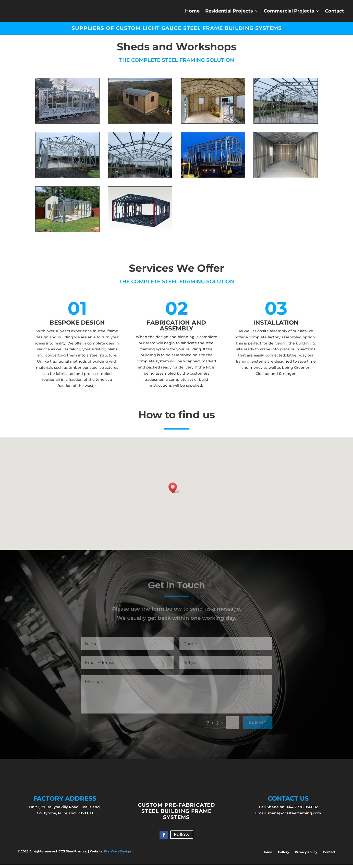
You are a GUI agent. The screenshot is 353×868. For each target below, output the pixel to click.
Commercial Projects (289, 11)
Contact (334, 11)
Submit (258, 726)
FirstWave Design (117, 855)
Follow (182, 838)
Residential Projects (229, 11)
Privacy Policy (306, 855)
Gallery (284, 855)
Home (192, 11)
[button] (174, 491)
